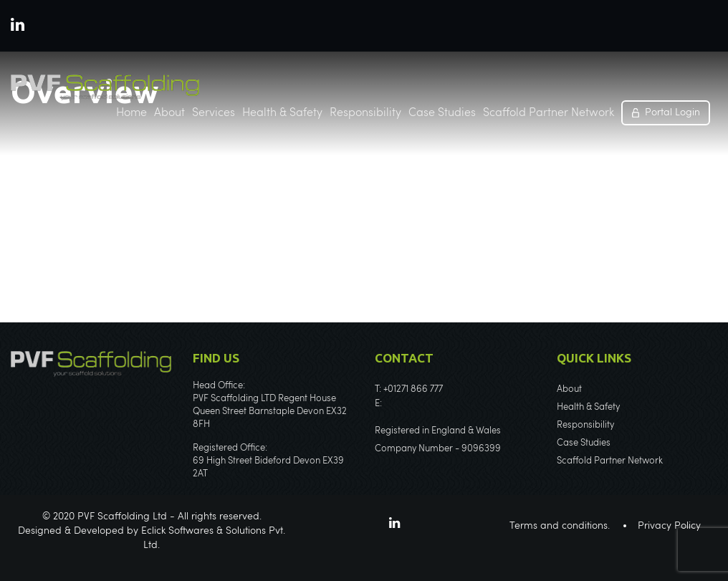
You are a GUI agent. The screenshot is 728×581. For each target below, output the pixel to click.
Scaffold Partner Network (549, 113)
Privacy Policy (669, 526)
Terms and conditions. (560, 526)
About (169, 113)
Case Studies (442, 113)
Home (131, 113)
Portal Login (672, 112)
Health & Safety (282, 113)
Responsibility (365, 113)
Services (214, 113)
